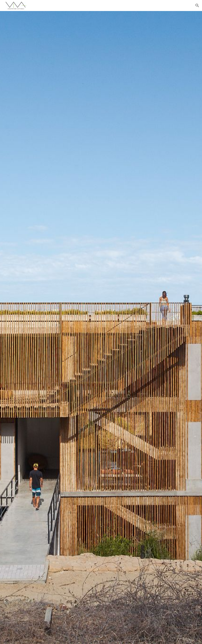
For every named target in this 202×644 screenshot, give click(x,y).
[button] (197, 6)
